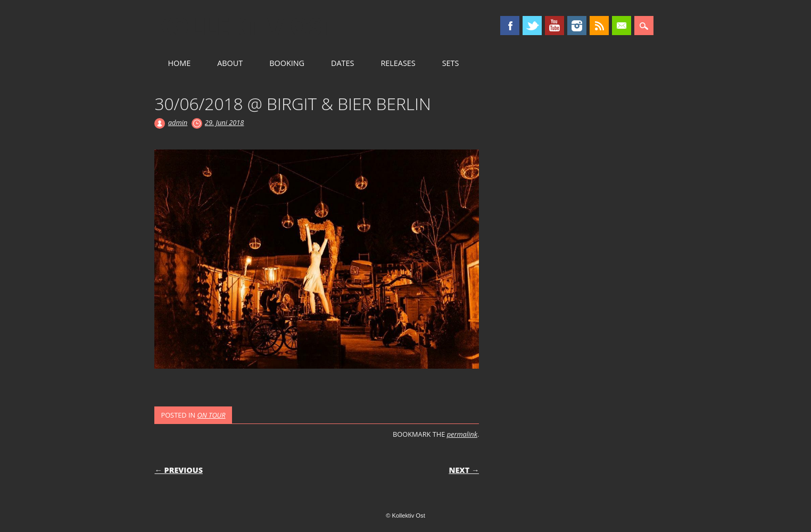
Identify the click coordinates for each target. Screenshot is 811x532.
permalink (462, 434)
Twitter (532, 26)
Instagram (577, 26)
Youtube (555, 26)
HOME (179, 63)
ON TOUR (211, 415)
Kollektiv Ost (245, 26)
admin (178, 122)
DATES (342, 63)
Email (622, 26)
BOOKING (287, 63)
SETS (451, 63)
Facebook (510, 26)
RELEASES (398, 63)
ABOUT (230, 63)
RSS (599, 26)
